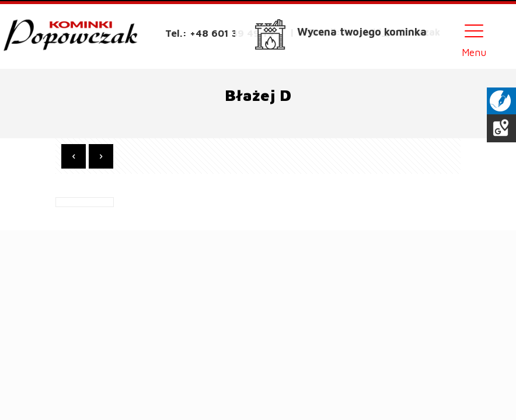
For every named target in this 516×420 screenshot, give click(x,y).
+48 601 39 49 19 (232, 33)
